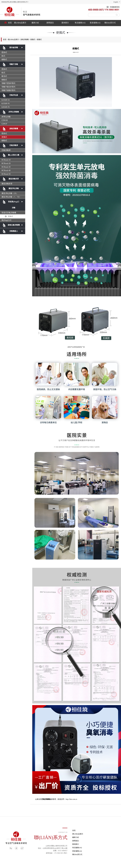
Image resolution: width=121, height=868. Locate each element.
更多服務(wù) (95, 23)
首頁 (10, 23)
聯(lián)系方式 (110, 23)
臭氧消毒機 (25, 39)
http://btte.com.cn (71, 799)
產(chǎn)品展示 (20, 23)
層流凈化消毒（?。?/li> (11, 197)
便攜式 (33, 39)
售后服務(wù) (80, 23)
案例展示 (65, 23)
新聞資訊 (50, 23)
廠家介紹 (35, 23)
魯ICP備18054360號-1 (45, 865)
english (116, 2)
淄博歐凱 (118, 865)
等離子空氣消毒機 (72, 865)
